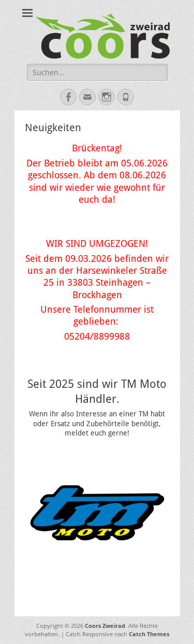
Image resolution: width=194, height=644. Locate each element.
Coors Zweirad (105, 626)
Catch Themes (149, 634)
